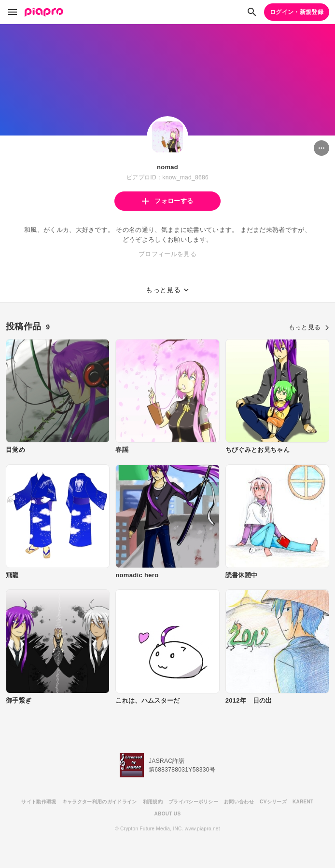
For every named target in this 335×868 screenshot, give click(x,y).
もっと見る (309, 327)
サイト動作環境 (39, 802)
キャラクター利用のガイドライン (100, 802)
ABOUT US (168, 814)
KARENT (303, 802)
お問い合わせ (239, 802)
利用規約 (153, 802)
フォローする (167, 201)
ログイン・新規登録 (297, 12)
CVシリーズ (273, 802)
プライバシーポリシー (193, 802)
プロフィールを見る (167, 254)
